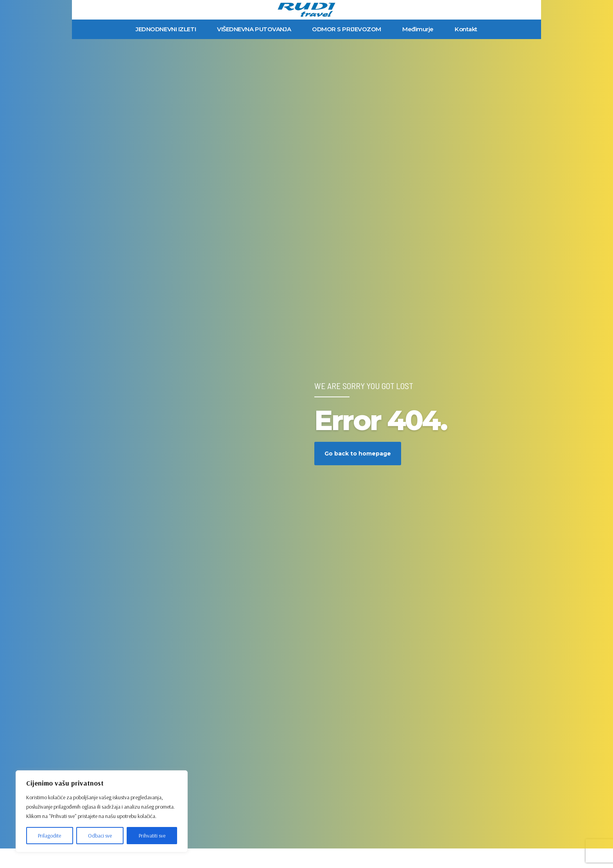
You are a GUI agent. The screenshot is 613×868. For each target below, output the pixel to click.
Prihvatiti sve (152, 836)
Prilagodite (49, 836)
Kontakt (466, 29)
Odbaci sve (100, 836)
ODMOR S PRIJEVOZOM (347, 29)
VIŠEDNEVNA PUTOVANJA (254, 29)
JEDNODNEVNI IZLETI (166, 29)
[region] (102, 811)
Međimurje (418, 29)
